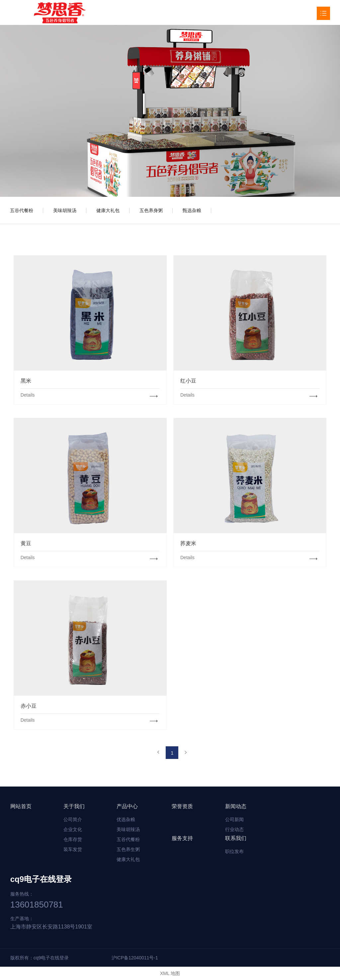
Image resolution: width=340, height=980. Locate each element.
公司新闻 (234, 819)
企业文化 (73, 829)
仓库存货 (73, 839)
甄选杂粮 (192, 210)
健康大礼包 (108, 210)
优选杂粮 (126, 819)
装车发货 (73, 849)
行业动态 (234, 829)
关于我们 (74, 806)
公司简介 (73, 819)
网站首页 (21, 806)
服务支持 (182, 838)
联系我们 (236, 838)
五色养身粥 (151, 210)
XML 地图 (170, 973)
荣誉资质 (182, 806)
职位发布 (234, 851)
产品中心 (127, 806)
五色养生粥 (128, 849)
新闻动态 (236, 806)
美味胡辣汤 (65, 210)
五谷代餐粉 (22, 210)
